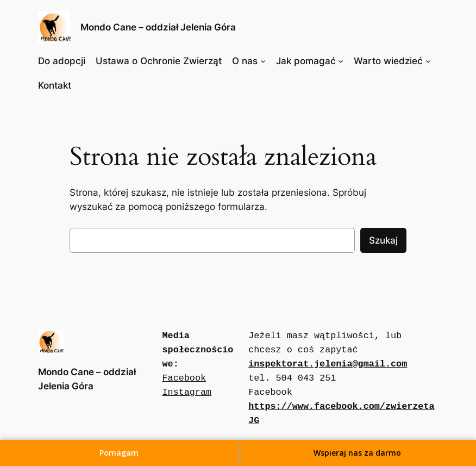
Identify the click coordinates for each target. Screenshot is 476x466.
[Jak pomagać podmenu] (341, 61)
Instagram (187, 392)
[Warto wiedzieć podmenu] (428, 61)
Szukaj (383, 240)
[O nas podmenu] (263, 61)
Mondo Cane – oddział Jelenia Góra (158, 27)
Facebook (184, 378)
